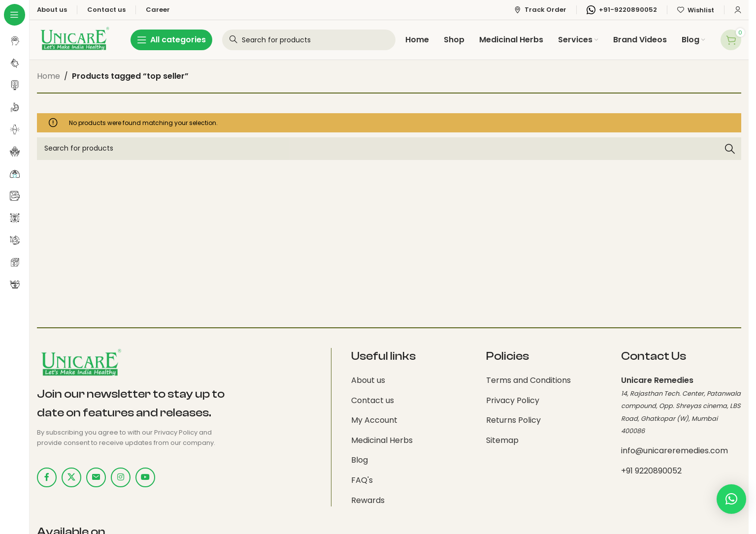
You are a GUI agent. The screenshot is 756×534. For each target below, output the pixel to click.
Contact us (373, 400)
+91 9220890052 (651, 471)
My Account (374, 420)
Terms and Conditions (528, 380)
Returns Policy (513, 420)
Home (49, 76)
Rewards (368, 500)
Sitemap (502, 440)
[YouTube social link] (145, 477)
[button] (731, 507)
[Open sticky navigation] (171, 40)
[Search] (389, 149)
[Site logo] (74, 39)
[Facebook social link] (47, 477)
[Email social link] (96, 477)
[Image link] (80, 363)
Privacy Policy (513, 400)
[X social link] (71, 477)
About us (368, 380)
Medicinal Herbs (382, 440)
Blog (360, 460)
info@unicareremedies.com (674, 451)
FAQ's (362, 480)
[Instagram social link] (121, 477)
